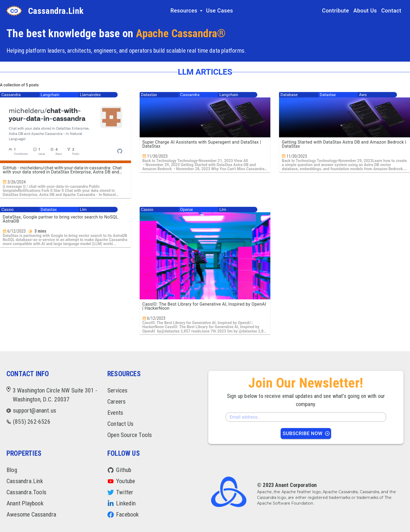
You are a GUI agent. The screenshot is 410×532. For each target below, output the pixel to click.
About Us (365, 11)
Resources (187, 11)
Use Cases (220, 11)
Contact (391, 11)
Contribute (336, 11)
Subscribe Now (307, 433)
